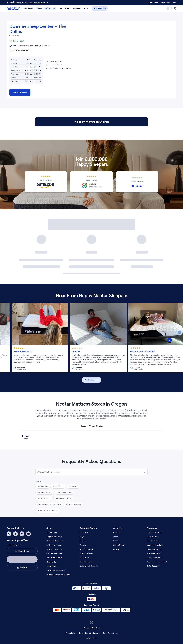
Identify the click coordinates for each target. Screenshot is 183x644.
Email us (22, 568)
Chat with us (22, 551)
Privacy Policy (71, 633)
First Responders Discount (56, 570)
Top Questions (43, 486)
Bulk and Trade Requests (89, 566)
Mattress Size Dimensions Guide (49, 504)
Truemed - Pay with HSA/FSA (48, 510)
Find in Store (153, 3)
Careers (116, 541)
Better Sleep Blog (153, 566)
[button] (28, 8)
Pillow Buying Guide (154, 549)
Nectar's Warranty (44, 498)
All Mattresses (52, 532)
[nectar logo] (13, 8)
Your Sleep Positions (154, 558)
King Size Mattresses (54, 537)
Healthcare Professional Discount (59, 575)
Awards (116, 549)
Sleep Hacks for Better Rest (157, 562)
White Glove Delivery (73, 504)
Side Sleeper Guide (154, 553)
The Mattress (74, 486)
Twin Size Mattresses (54, 549)
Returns (83, 541)
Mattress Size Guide (154, 541)
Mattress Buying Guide (155, 545)
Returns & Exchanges (65, 492)
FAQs (82, 537)
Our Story (117, 532)
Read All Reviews (92, 380)
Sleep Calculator (153, 537)
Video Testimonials (87, 549)
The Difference (58, 486)
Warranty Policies (86, 562)
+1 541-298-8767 (21, 50)
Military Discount (53, 566)
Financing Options (86, 553)
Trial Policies (84, 558)
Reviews (83, 545)
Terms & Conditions (110, 633)
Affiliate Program (119, 545)
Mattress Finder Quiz (54, 558)
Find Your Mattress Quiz (155, 532)
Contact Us (84, 532)
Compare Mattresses (54, 553)
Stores (116, 537)
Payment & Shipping (45, 492)
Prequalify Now (39, 3)
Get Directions (20, 92)
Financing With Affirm (63, 498)
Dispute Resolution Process (89, 633)
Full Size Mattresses (54, 545)
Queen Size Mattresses (55, 541)
